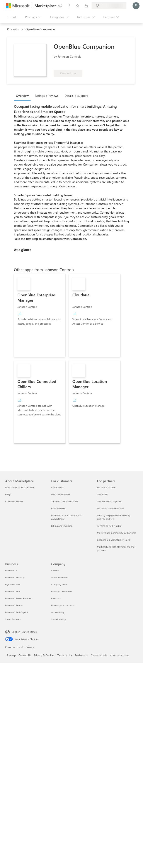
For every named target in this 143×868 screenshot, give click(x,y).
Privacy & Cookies (44, 655)
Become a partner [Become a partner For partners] (106, 487)
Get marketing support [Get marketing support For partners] (109, 501)
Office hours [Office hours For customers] (58, 487)
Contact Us (25, 655)
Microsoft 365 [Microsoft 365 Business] (13, 591)
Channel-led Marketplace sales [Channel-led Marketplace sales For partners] (113, 540)
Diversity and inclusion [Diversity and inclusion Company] (63, 605)
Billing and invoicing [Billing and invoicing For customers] (62, 526)
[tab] (23, 95)
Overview (22, 96)
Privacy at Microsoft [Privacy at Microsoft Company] (62, 591)
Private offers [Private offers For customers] (58, 508)
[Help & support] (69, 6)
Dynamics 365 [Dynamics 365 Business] (13, 584)
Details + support (76, 96)
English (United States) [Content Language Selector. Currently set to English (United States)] (25, 632)
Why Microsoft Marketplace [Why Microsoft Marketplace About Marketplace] (20, 487)
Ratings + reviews (47, 96)
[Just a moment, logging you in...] (136, 6)
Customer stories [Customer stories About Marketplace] (14, 501)
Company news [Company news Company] (59, 584)
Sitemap (11, 655)
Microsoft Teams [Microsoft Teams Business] (14, 605)
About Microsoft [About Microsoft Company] (60, 577)
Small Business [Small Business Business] (13, 619)
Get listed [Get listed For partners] (102, 494)
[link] (40, 315)
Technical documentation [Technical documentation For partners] (110, 508)
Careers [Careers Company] (55, 570)
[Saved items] (78, 6)
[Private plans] (86, 6)
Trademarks (81, 655)
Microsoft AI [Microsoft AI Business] (12, 570)
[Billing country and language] (109, 6)
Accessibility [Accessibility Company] (58, 612)
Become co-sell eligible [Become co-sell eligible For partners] (109, 526)
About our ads (99, 655)
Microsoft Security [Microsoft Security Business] (15, 577)
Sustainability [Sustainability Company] (58, 619)
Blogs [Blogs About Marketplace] (8, 494)
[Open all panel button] (12, 17)
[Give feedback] (60, 6)
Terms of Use (65, 655)
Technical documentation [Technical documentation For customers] (65, 501)
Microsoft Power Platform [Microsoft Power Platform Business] (19, 598)
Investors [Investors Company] (56, 598)
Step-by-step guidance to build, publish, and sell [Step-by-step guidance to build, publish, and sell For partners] (113, 517)
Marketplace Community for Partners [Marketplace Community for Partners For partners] (117, 533)
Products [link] (13, 29)
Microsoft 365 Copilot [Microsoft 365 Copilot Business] (17, 612)
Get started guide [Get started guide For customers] (61, 494)
